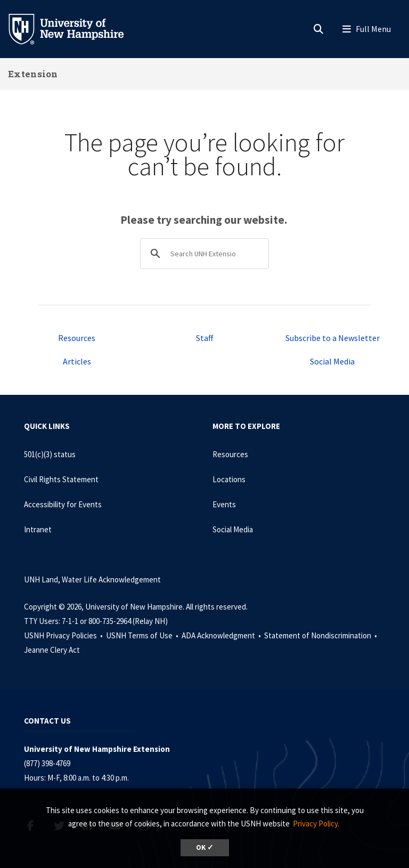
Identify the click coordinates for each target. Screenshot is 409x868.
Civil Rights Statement (61, 479)
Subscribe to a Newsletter (333, 338)
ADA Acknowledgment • (222, 635)
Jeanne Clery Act (52, 650)
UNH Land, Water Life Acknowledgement (92, 579)
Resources (77, 338)
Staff (204, 338)
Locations (229, 479)
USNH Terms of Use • (143, 635)
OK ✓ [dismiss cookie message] (205, 847)
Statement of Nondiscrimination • (321, 635)
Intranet (38, 529)
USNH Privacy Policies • (64, 635)
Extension (33, 74)
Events (224, 504)
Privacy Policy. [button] (316, 824)
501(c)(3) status (50, 454)
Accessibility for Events (63, 504)
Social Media (332, 361)
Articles (77, 361)
